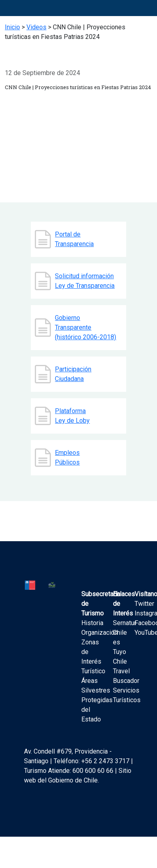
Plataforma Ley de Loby (72, 416)
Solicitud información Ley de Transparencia (85, 281)
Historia (92, 623)
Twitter (144, 604)
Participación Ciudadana (73, 374)
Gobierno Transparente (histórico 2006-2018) (86, 327)
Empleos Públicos (67, 457)
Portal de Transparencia (74, 239)
